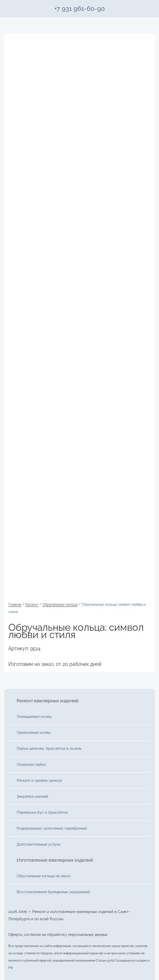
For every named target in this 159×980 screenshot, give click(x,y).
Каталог (32, 605)
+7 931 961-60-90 (79, 9)
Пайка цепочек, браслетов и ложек (49, 748)
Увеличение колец (34, 732)
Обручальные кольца (60, 605)
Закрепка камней (32, 796)
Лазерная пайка (31, 764)
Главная (15, 605)
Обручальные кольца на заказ (44, 876)
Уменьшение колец (34, 717)
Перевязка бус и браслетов (42, 812)
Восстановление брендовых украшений (53, 892)
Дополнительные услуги (39, 844)
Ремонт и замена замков (39, 780)
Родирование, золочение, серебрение (52, 828)
